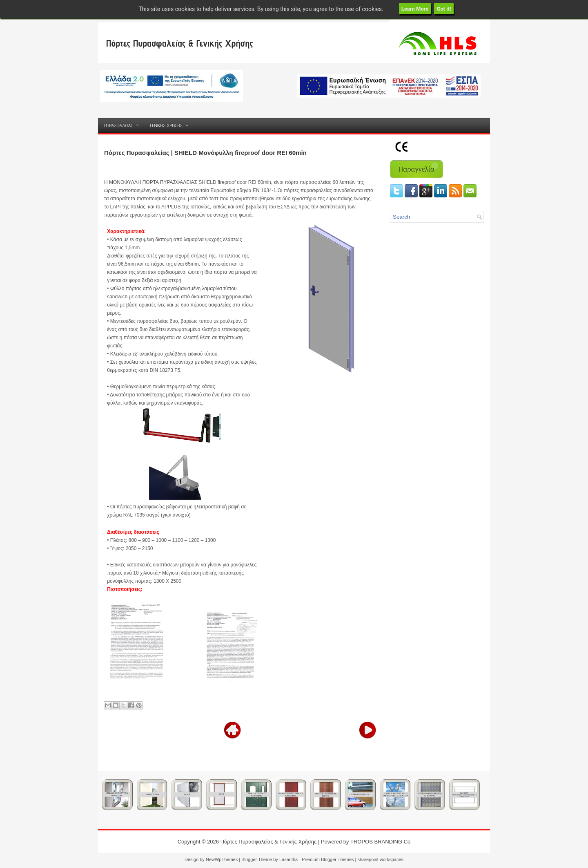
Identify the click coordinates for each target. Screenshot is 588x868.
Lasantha (288, 859)
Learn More (415, 9)
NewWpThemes (222, 859)
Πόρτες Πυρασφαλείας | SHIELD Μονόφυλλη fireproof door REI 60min (205, 153)
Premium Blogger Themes (328, 859)
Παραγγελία (416, 169)
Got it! (444, 9)
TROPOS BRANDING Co (380, 842)
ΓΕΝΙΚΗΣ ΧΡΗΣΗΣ (172, 123)
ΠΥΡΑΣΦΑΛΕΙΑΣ (124, 123)
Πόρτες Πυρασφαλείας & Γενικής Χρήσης (180, 43)
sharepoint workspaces (381, 859)
